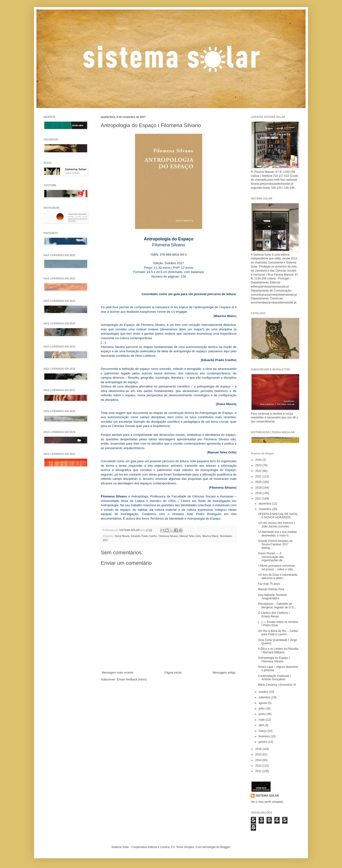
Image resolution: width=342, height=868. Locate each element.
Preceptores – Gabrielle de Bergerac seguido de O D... (277, 605)
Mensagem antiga (224, 673)
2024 (259, 460)
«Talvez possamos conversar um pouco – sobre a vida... (277, 567)
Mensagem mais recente (118, 673)
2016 (259, 749)
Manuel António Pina (271, 589)
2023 (259, 465)
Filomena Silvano (168, 536)
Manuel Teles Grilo (190, 536)
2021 (259, 476)
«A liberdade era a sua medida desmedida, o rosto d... (277, 534)
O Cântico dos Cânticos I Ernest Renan (274, 615)
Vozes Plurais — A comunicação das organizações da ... (272, 557)
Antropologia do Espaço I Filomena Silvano (274, 660)
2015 (259, 754)
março (263, 731)
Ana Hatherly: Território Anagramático (273, 597)
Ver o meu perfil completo (267, 802)
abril (262, 725)
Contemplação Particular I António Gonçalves (274, 678)
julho (262, 709)
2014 (259, 760)
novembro (265, 509)
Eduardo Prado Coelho (144, 536)
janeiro (263, 742)
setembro (265, 697)
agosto (263, 703)
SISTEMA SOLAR (267, 796)
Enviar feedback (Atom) (132, 680)
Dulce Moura (122, 536)
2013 (259, 766)
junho (263, 714)
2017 (259, 499)
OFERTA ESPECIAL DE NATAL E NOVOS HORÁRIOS (278, 516)
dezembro (265, 504)
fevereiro (265, 736)
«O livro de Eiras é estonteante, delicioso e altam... (278, 576)
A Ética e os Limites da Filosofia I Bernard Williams (278, 650)
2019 (259, 488)
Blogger (225, 847)
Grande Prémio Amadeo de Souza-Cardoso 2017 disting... (275, 544)
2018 (259, 493)
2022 (259, 471)
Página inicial (173, 673)
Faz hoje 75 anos (269, 584)
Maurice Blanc (210, 536)
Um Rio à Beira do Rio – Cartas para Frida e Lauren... (278, 633)
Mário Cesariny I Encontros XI (277, 685)
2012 (259, 771)
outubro (264, 692)
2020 (259, 482)
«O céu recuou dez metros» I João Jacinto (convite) (276, 525)
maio (262, 720)
